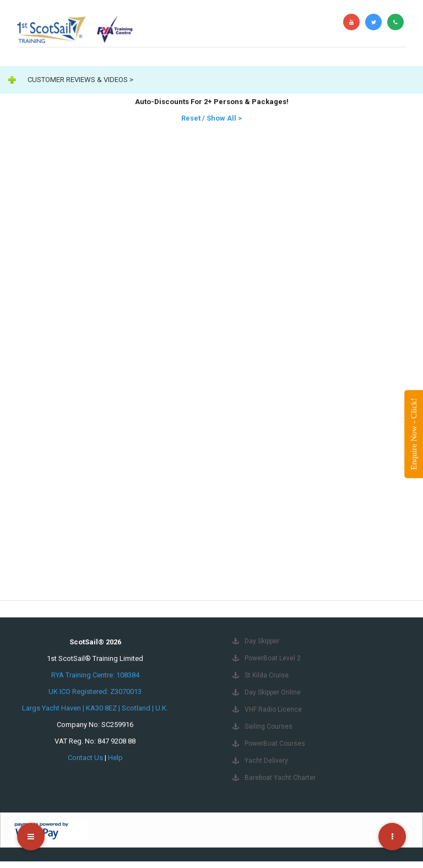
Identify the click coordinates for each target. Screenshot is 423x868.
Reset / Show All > (211, 118)
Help (115, 758)
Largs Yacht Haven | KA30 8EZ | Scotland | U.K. (95, 708)
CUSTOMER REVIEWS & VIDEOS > (80, 80)
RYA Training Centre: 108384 (95, 675)
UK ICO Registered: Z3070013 (95, 691)
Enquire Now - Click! (414, 434)
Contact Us (85, 758)
